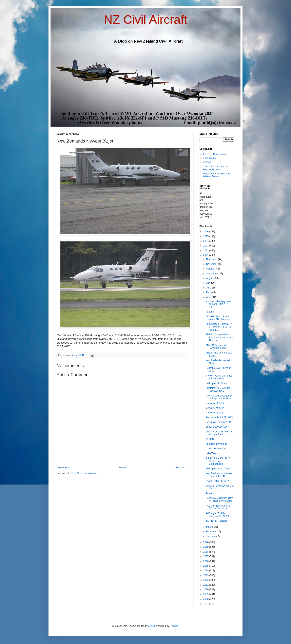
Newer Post (64, 468)
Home (122, 468)
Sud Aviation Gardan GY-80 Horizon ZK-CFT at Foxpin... (219, 327)
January (211, 536)
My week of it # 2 (215, 408)
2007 (206, 604)
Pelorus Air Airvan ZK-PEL (220, 422)
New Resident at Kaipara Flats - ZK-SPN (219, 475)
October (211, 269)
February (211, 532)
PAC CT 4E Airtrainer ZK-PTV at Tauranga (219, 507)
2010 (206, 589)
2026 (206, 232)
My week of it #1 (214, 413)
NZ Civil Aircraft (145, 19)
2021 (206, 255)
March (210, 527)
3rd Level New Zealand (215, 154)
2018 (206, 552)
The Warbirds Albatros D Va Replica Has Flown (219, 397)
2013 (206, 575)
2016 (206, 561)
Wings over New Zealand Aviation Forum (216, 175)
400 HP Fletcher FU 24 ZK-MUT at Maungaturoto (218, 461)
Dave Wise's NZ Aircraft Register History (215, 168)
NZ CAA (207, 163)
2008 (206, 599)
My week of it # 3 (215, 403)
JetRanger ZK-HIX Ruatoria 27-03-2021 (218, 515)
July (209, 283)
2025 (206, 236)
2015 (206, 566)
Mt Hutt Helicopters (216, 449)
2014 (206, 571)
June (209, 288)
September (212, 274)
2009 (206, 594)
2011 (206, 585)
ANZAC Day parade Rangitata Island (216, 347)
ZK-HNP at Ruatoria (216, 521)
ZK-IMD (210, 439)
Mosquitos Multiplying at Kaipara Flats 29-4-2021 (218, 304)
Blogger (174, 626)
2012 (206, 580)
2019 (206, 547)
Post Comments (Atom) (84, 473)
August (210, 278)
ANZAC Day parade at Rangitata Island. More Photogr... (219, 337)
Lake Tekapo (212, 453)
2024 (206, 241)
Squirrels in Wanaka (216, 444)
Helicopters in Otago (217, 383)
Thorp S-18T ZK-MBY (217, 481)
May (209, 292)
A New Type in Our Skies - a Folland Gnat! (220, 377)
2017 (206, 556)
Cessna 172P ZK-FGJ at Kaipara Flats (219, 433)
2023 (206, 246)
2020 (206, 542)
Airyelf (152, 626)
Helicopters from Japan (218, 469)
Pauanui (210, 312)
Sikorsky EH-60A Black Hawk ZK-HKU (218, 389)
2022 (206, 251)
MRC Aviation (210, 158)
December (212, 259)
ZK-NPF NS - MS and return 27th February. (218, 318)
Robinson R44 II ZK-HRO (219, 417)
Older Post (181, 468)
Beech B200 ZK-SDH (217, 427)
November (212, 264)
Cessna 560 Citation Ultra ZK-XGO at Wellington (219, 499)
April (209, 297)
